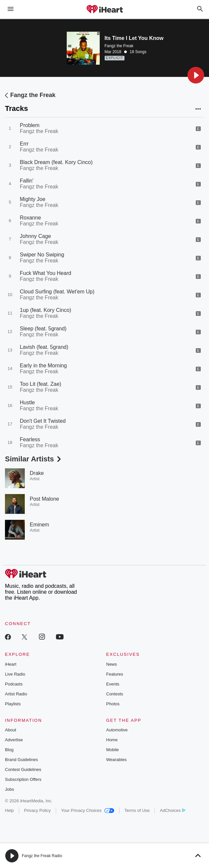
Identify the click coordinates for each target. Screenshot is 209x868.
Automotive (117, 730)
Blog (9, 750)
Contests (115, 694)
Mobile (113, 750)
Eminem (39, 525)
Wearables (117, 760)
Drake (37, 473)
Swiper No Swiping (42, 255)
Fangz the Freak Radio (42, 856)
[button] (196, 75)
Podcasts (14, 684)
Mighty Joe (33, 199)
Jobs (9, 789)
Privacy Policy (37, 810)
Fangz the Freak (119, 46)
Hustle (27, 402)
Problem (30, 125)
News (112, 664)
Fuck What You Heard (46, 273)
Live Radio (15, 674)
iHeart (11, 664)
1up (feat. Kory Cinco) (46, 310)
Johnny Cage (35, 236)
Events (113, 684)
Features (115, 674)
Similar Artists (34, 459)
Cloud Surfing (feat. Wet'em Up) (57, 292)
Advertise (14, 740)
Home (112, 740)
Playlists (13, 704)
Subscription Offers (23, 779)
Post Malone (44, 499)
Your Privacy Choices (88, 810)
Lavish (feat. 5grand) (44, 347)
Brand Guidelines (21, 760)
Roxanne (30, 218)
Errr (24, 144)
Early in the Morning (43, 366)
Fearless (30, 439)
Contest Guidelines (23, 769)
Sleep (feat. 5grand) (43, 329)
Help (9, 810)
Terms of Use (137, 810)
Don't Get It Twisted (43, 421)
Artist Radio (16, 694)
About (11, 730)
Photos (113, 704)
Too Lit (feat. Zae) (40, 384)
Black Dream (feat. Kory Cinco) (56, 162)
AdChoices (173, 810)
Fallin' (27, 181)
